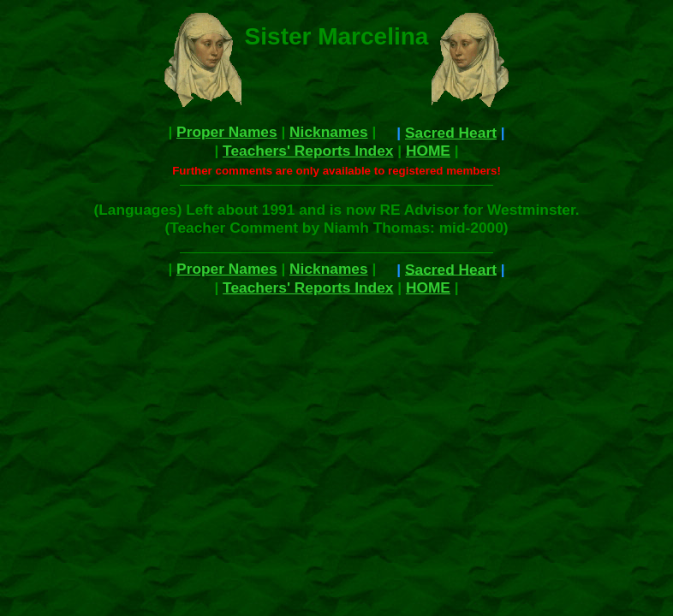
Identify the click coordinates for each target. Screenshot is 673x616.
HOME (428, 151)
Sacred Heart (451, 133)
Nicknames (329, 132)
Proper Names (227, 132)
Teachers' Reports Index (308, 151)
